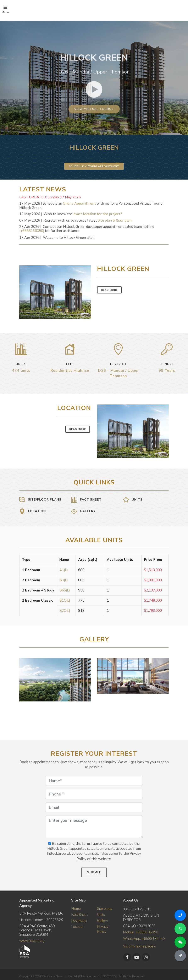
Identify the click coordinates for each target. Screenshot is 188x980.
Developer (79, 921)
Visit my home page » (139, 946)
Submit (94, 872)
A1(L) (64, 570)
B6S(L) (65, 590)
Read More (109, 290)
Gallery (103, 921)
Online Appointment (79, 203)
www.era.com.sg (32, 941)
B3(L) (64, 580)
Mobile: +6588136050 (141, 932)
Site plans (105, 909)
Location (78, 927)
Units (101, 915)
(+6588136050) (32, 231)
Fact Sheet (79, 915)
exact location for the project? (98, 214)
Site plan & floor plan (115, 220)
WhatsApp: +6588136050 (144, 939)
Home (76, 909)
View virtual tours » (94, 160)
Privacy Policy (103, 929)
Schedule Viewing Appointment (94, 166)
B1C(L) (65, 600)
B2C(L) (65, 611)
